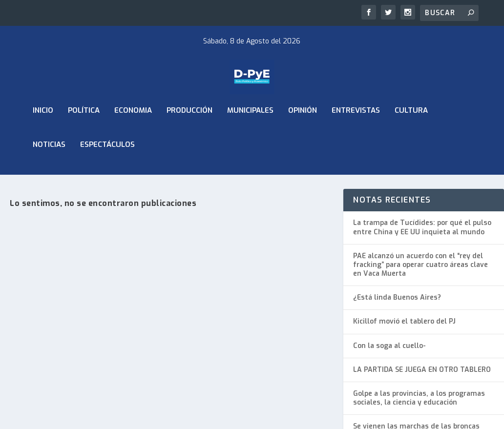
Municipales (250, 131)
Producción (189, 131)
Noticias (49, 165)
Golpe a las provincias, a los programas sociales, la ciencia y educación (419, 403)
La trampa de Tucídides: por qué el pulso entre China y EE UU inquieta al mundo (422, 233)
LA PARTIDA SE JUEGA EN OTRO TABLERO (422, 375)
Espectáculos (107, 165)
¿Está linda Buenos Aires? (397, 303)
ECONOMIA (133, 131)
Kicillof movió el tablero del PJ (404, 327)
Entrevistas (356, 131)
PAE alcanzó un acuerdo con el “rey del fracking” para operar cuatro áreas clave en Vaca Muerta (420, 270)
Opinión (303, 131)
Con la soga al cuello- (389, 351)
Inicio (43, 131)
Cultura (411, 131)
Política (84, 131)
